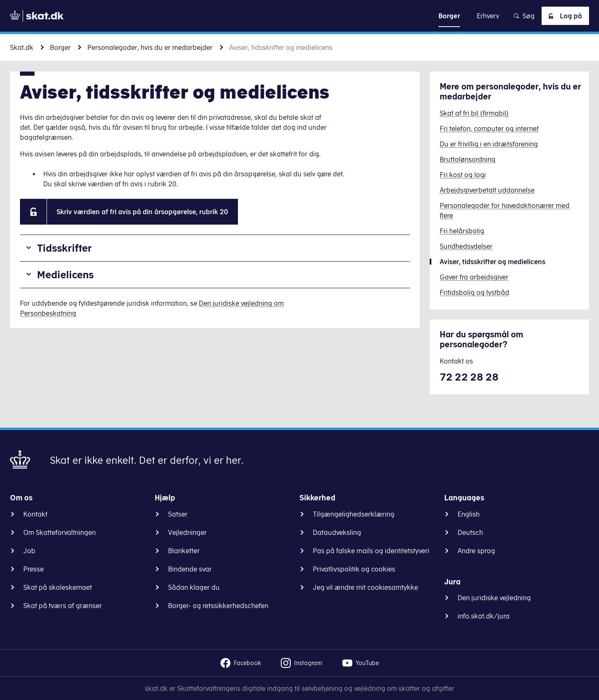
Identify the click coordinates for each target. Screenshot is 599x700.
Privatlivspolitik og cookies (354, 569)
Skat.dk (22, 47)
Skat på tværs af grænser (63, 606)
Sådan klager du (194, 587)
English (469, 514)
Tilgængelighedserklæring (354, 514)
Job (29, 551)
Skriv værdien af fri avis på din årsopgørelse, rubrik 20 (142, 212)
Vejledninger (187, 532)
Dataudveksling (337, 532)
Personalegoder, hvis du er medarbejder (150, 47)
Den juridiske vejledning (494, 598)
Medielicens (65, 275)
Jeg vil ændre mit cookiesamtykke (365, 587)
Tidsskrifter (64, 248)
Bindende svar (190, 569)
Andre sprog (476, 551)
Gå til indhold (300, 16)
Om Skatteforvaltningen (59, 532)
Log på (564, 16)
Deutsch (470, 532)
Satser (178, 514)
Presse (33, 569)
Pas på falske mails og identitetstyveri (371, 551)
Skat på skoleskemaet (58, 587)
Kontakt (35, 514)
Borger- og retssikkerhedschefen (218, 606)
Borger (60, 47)
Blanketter (184, 551)
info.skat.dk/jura (484, 616)
